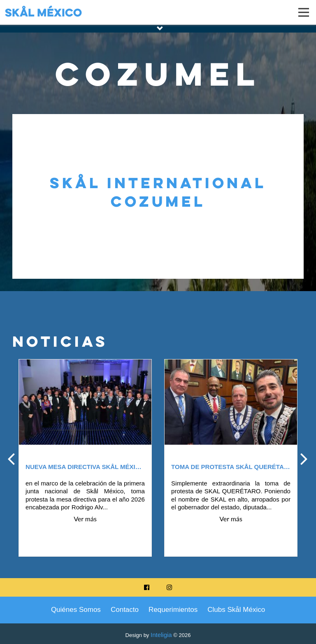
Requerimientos (173, 610)
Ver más (85, 519)
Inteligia (161, 635)
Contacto (125, 610)
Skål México (44, 12)
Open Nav (307, 7)
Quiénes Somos (76, 610)
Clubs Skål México (236, 610)
